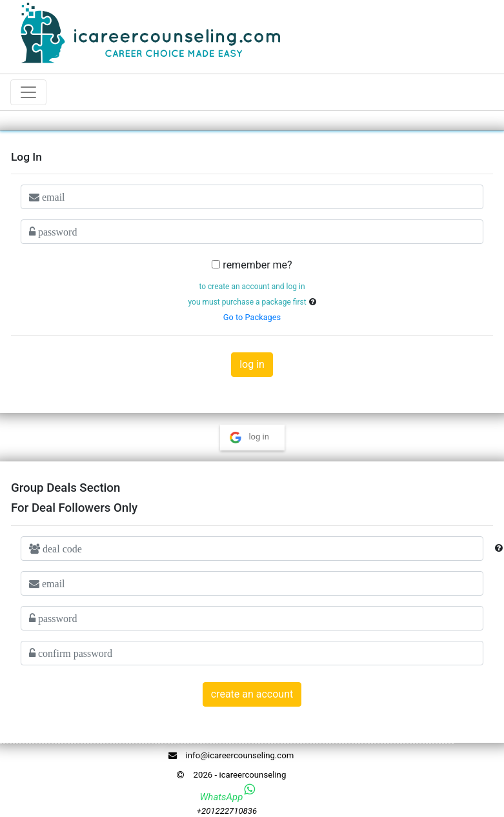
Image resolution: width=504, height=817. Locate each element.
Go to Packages (252, 317)
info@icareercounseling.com (229, 755)
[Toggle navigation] (28, 92)
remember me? (257, 265)
